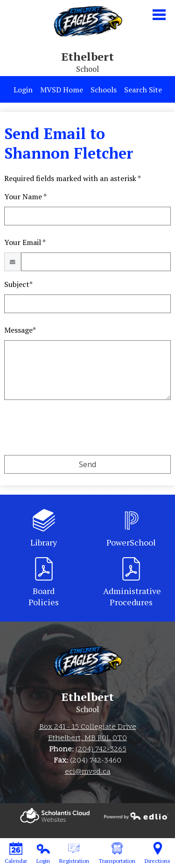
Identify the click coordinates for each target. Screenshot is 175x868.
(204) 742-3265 (101, 749)
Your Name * (25, 196)
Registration (74, 853)
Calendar (16, 853)
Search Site (143, 90)
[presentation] (75, 429)
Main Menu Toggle (159, 15)
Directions (157, 853)
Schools (104, 90)
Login (23, 90)
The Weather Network (88, 828)
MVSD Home (62, 90)
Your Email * (25, 242)
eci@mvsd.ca (88, 772)
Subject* (18, 284)
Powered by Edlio (55, 815)
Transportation (117, 853)
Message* (20, 330)
